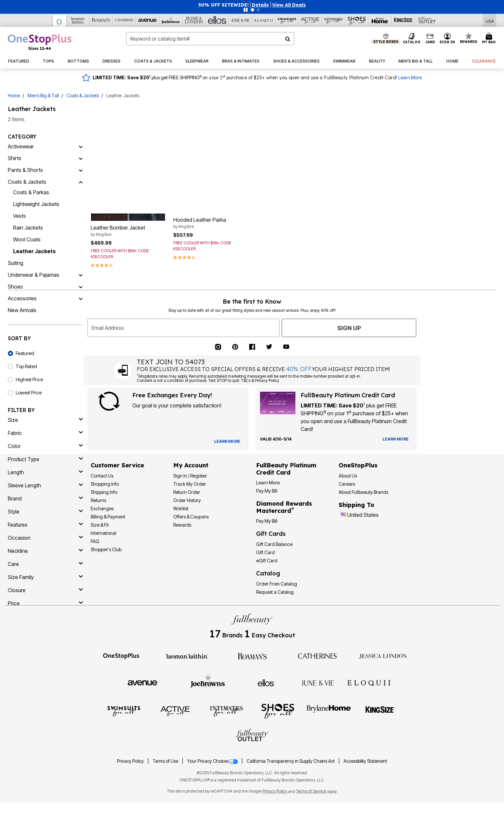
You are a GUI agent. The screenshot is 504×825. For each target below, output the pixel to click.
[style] (45, 512)
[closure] (45, 590)
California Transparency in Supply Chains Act (291, 761)
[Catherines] (318, 656)
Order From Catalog (277, 584)
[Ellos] (217, 20)
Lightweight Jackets (36, 204)
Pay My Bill (267, 491)
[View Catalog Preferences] (227, 441)
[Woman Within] (78, 20)
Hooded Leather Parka (211, 223)
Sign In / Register (190, 476)
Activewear (21, 146)
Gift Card (265, 552)
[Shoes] (81, 287)
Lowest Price (29, 393)
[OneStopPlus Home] (40, 42)
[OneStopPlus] (60, 21)
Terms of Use (166, 761)
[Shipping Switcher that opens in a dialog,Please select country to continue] (490, 20)
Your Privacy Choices (213, 761)
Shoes (15, 287)
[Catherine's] (124, 20)
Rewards (182, 525)
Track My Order (190, 484)
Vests (19, 216)
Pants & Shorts (25, 170)
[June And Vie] (241, 20)
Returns (98, 500)
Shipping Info (104, 492)
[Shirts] (81, 158)
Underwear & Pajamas (34, 275)
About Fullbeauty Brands (363, 492)
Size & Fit (100, 525)
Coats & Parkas (31, 192)
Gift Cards (271, 534)
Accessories (22, 298)
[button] (260, 5)
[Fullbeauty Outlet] (252, 736)
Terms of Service (311, 791)
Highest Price (29, 379)
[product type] (45, 459)
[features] (45, 525)
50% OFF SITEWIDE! (224, 5)
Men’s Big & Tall (43, 95)
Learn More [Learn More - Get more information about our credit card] (268, 483)
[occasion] (45, 538)
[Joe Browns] (171, 20)
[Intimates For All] (334, 20)
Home (14, 95)
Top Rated (26, 366)
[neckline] (45, 551)
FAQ (95, 541)
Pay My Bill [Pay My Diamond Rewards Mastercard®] (267, 521)
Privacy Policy (131, 761)
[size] (45, 420)
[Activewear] (81, 146)
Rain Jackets (28, 228)
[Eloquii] (264, 20)
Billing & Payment (108, 517)
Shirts (15, 158)
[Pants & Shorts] (81, 170)
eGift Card (267, 561)
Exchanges (102, 508)
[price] (45, 603)
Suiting (16, 263)
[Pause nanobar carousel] (246, 10)
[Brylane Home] (380, 20)
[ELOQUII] (369, 682)
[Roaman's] (101, 20)
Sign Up (349, 328)
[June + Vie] (318, 683)
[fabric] (45, 433)
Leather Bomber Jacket (128, 231)
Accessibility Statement (365, 761)
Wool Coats (27, 239)
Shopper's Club (106, 549)
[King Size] (403, 20)
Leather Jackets (34, 251)
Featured (25, 353)
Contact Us (102, 476)
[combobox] (210, 39)
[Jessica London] (194, 20)
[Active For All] (310, 20)
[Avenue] (148, 20)
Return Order (187, 492)
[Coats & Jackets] (81, 182)
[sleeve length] (45, 485)
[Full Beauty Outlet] (427, 20)
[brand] (45, 498)
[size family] (45, 577)
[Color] (45, 446)
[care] (45, 564)
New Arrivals (22, 310)
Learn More (410, 77)
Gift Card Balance (274, 544)
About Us (348, 476)
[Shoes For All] (357, 20)
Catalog (268, 573)
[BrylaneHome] (329, 711)
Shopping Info (105, 484)
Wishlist (181, 508)
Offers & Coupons (191, 517)
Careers (347, 484)
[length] (45, 472)
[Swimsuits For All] (287, 20)
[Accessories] (81, 298)
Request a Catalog (275, 592)
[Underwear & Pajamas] (81, 275)
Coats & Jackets (83, 95)
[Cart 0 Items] (490, 39)
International (103, 533)
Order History (187, 500)
